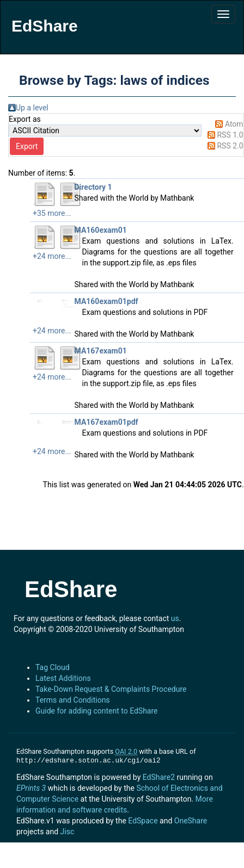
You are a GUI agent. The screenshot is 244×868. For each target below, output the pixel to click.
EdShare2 (159, 777)
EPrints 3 (31, 788)
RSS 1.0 (230, 135)
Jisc (68, 832)
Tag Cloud (53, 667)
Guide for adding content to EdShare (97, 711)
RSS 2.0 (230, 146)
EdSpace (143, 821)
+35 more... (52, 213)
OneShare (191, 821)
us (175, 618)
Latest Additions (63, 678)
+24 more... (52, 256)
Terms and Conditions (73, 700)
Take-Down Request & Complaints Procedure (111, 689)
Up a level (32, 108)
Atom (234, 124)
